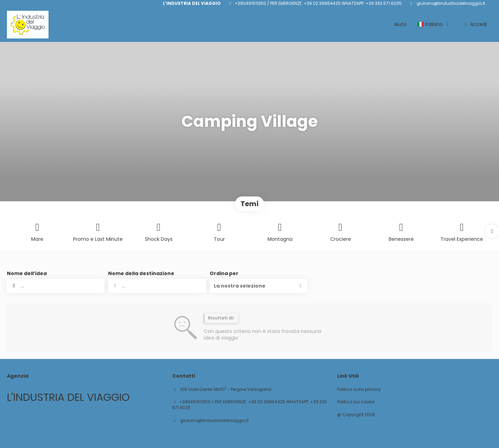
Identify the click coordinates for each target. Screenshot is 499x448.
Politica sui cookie (356, 402)
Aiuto (400, 24)
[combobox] (157, 286)
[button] (492, 231)
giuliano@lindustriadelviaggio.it (450, 3)
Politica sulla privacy (359, 389)
